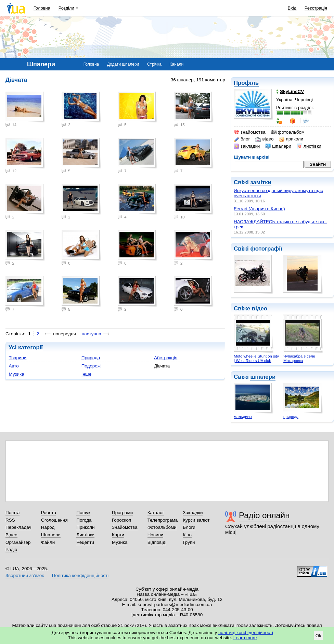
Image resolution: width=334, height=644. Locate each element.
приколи (291, 139)
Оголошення (54, 520)
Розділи (66, 8)
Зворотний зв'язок (25, 575)
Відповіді (157, 542)
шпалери (278, 146)
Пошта (12, 513)
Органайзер (18, 542)
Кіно (187, 535)
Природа (91, 358)
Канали (177, 64)
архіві (263, 157)
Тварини (17, 358)
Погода (84, 520)
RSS (10, 520)
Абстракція (166, 358)
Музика (16, 374)
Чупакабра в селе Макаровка (299, 358)
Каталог (156, 513)
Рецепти (85, 542)
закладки (247, 146)
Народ (48, 527)
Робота (49, 513)
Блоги (189, 527)
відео (264, 139)
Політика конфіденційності (80, 575)
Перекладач (18, 527)
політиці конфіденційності (246, 633)
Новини (156, 535)
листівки (309, 146)
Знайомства (125, 527)
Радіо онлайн (264, 515)
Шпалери (51, 535)
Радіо (11, 549)
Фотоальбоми (162, 527)
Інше (86, 374)
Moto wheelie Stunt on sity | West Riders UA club (256, 358)
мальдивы (243, 417)
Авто (14, 366)
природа (291, 417)
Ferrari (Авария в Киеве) (259, 209)
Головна (42, 8)
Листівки (85, 535)
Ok (318, 636)
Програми (122, 513)
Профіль (246, 83)
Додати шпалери (123, 64)
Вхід (292, 8)
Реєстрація (316, 8)
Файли (48, 542)
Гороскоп (121, 520)
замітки (261, 182)
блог (242, 139)
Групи (189, 542)
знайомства (250, 132)
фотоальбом (288, 132)
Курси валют (196, 520)
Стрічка (154, 64)
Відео (11, 535)
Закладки (193, 513)
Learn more (245, 638)
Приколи (85, 527)
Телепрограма (163, 520)
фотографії (266, 249)
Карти (118, 535)
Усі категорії (26, 347)
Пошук (83, 513)
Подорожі (92, 366)
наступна (92, 334)
